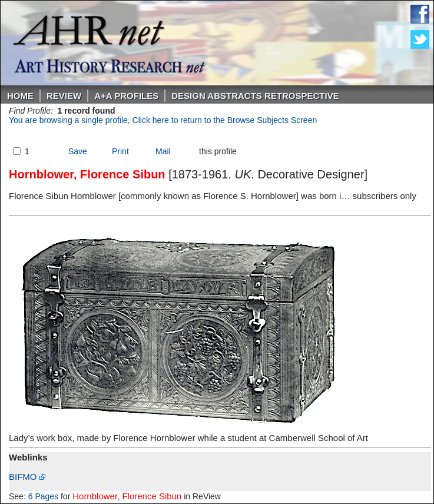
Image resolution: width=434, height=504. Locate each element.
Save (78, 151)
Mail (163, 151)
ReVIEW (64, 96)
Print (120, 151)
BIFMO (27, 477)
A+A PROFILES (126, 96)
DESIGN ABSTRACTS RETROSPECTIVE (255, 96)
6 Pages (43, 496)
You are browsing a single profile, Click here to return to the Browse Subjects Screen (163, 120)
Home (20, 96)
